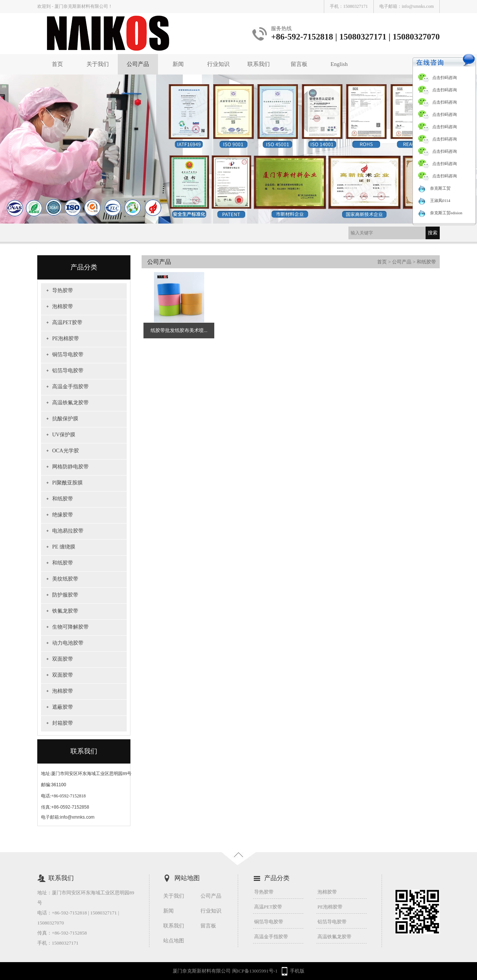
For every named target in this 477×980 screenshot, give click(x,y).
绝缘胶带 (63, 515)
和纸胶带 (63, 499)
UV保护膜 (64, 435)
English (339, 64)
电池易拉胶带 (68, 531)
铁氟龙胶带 (65, 611)
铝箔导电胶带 (68, 371)
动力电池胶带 (68, 643)
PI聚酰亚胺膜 (67, 483)
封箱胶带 (63, 723)
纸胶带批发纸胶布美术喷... (179, 330)
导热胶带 (63, 290)
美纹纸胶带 (65, 579)
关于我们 (98, 64)
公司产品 (138, 64)
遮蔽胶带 (63, 707)
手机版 (297, 971)
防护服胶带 (65, 595)
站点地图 (174, 941)
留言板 (299, 64)
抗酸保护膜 (65, 419)
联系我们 (259, 64)
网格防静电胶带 (70, 467)
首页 (57, 64)
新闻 (178, 64)
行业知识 (218, 64)
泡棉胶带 (63, 306)
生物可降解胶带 (70, 627)
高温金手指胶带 (70, 387)
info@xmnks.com (418, 6)
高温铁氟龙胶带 (70, 403)
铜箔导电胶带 (68, 355)
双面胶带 (63, 659)
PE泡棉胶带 (66, 339)
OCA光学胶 (66, 451)
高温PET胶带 (67, 323)
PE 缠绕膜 (64, 547)
